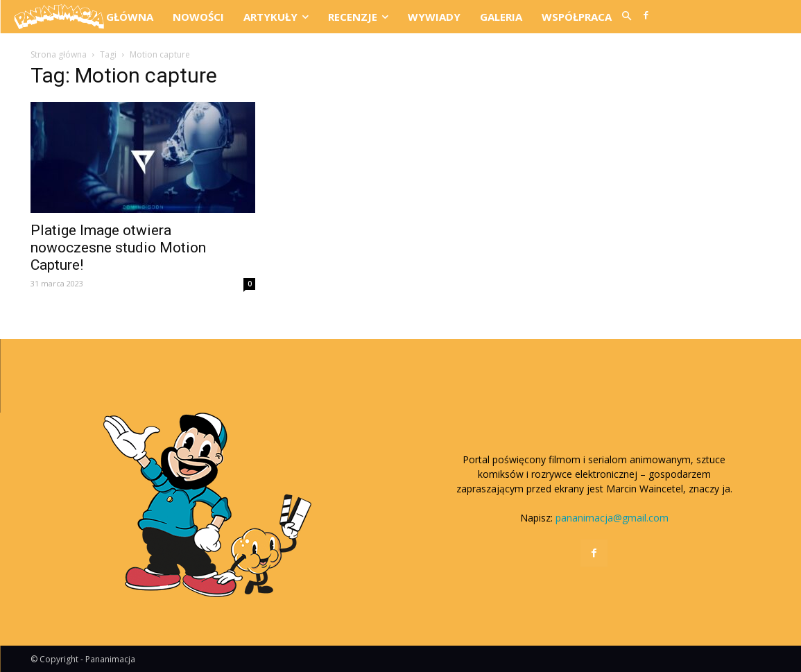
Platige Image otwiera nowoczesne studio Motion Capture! (118, 248)
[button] (626, 17)
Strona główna (59, 54)
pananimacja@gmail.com (612, 518)
